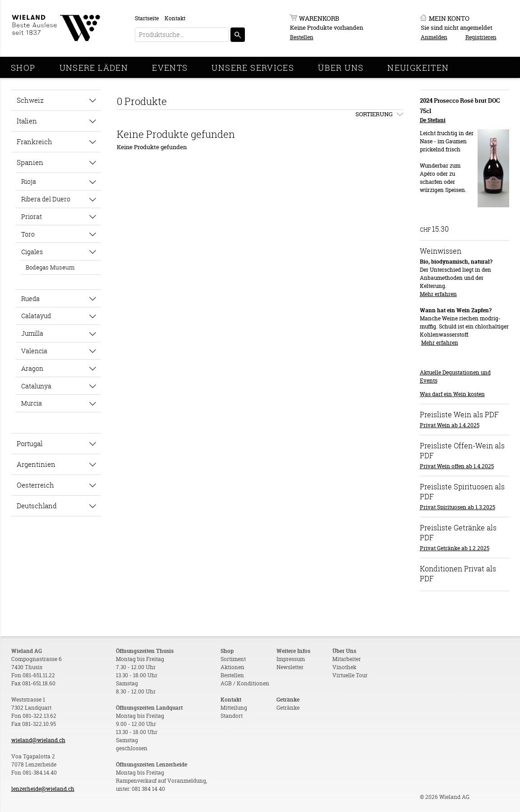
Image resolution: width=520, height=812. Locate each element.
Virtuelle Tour (350, 675)
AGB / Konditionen (245, 683)
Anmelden (434, 37)
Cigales (32, 252)
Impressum (291, 659)
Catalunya (36, 386)
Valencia (34, 351)
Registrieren (481, 37)
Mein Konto (449, 18)
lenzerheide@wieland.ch (43, 789)
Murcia (32, 403)
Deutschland (37, 506)
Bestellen (302, 37)
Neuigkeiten (418, 68)
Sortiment (233, 659)
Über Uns (341, 68)
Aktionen (232, 667)
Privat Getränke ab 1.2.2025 (455, 548)
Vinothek (344, 667)
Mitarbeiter (347, 659)
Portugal (30, 443)
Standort (232, 716)
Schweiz (30, 100)
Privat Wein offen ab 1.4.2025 (457, 466)
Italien (27, 121)
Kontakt (175, 18)
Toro (28, 234)
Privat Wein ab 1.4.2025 (450, 425)
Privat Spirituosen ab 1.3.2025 (458, 507)
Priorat (32, 217)
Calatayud (36, 316)
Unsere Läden (94, 68)
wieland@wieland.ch (38, 740)
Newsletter (290, 667)
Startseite (147, 18)
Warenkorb (319, 18)
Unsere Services (253, 68)
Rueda (30, 299)
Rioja (29, 181)
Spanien (30, 162)
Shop (23, 68)
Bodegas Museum (50, 267)
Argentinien (36, 464)
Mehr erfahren (438, 294)
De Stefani (433, 120)
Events (170, 68)
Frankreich (35, 141)
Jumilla (32, 333)
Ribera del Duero (46, 199)
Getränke (288, 708)
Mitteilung (234, 708)
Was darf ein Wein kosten (452, 394)
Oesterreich (35, 485)
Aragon (32, 368)
